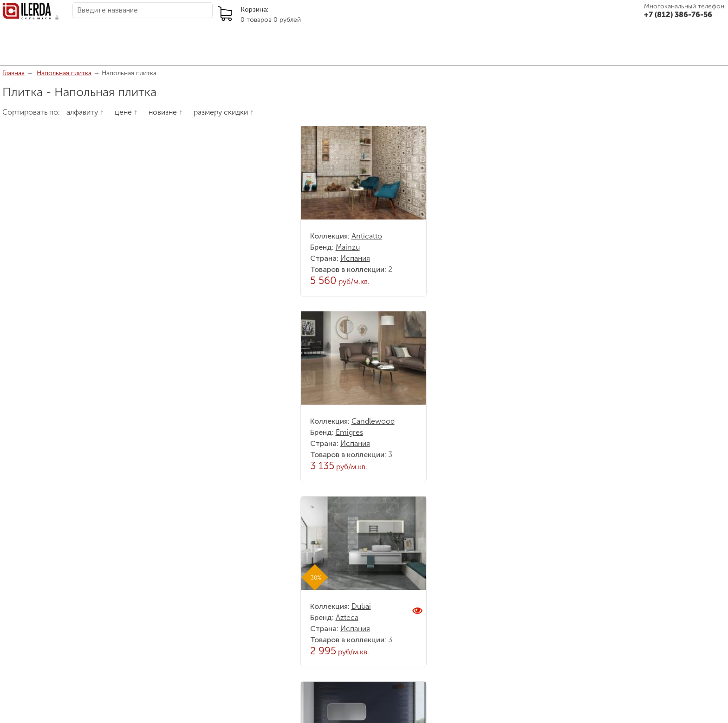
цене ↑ (126, 112)
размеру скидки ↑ (224, 112)
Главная (13, 73)
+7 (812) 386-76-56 (678, 15)
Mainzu (348, 247)
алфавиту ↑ (85, 112)
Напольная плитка (64, 73)
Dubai (361, 606)
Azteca (347, 617)
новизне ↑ (166, 112)
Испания (355, 258)
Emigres (349, 432)
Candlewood (373, 421)
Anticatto (367, 236)
